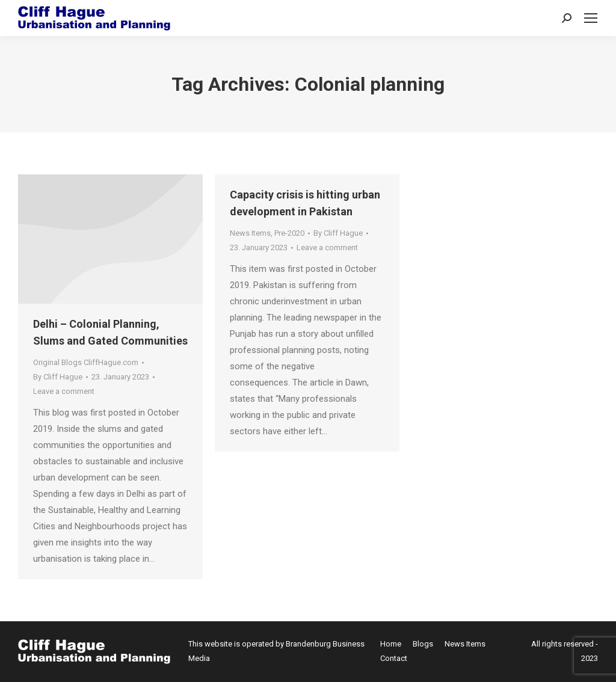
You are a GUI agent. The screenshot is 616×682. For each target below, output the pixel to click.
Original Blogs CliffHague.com (86, 362)
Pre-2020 (289, 233)
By (58, 377)
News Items (250, 233)
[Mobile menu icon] (591, 18)
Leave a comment (64, 391)
